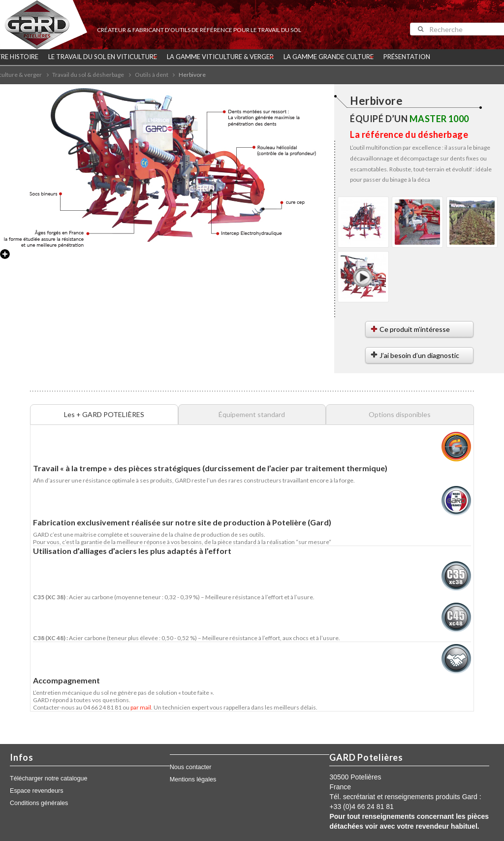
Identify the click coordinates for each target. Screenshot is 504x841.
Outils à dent (152, 75)
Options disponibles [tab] (400, 414)
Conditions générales (39, 803)
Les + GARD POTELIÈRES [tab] (104, 414)
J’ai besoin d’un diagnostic (419, 355)
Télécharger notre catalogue (49, 778)
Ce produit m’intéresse (415, 329)
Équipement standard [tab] (252, 414)
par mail (141, 707)
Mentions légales (193, 779)
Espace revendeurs (37, 791)
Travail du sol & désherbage (88, 75)
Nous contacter (191, 767)
